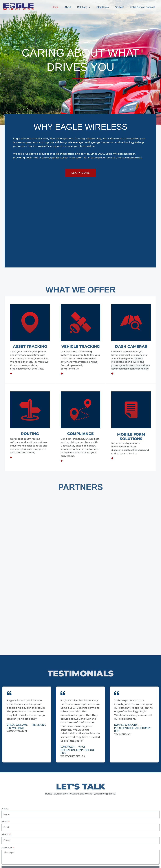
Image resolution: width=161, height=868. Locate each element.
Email (5, 689)
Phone (5, 702)
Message (7, 715)
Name (5, 676)
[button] (93, 7)
